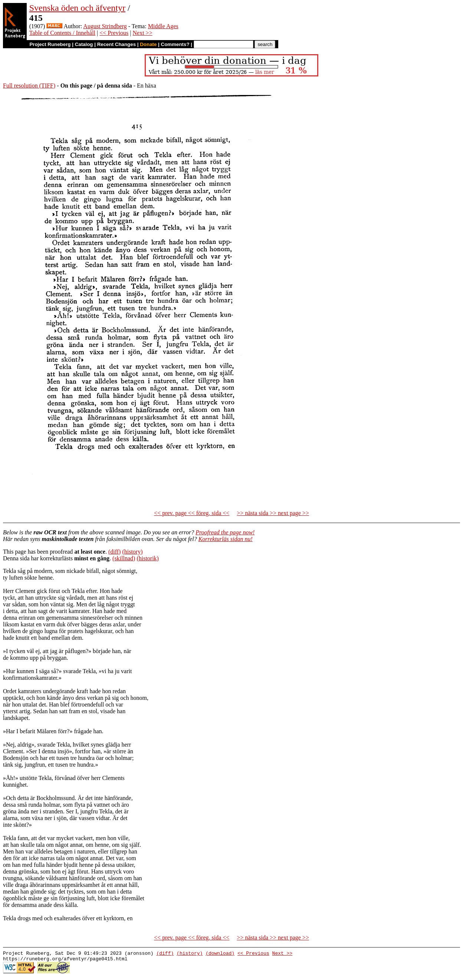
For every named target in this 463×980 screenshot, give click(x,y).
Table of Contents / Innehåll (62, 33)
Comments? (175, 44)
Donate (148, 44)
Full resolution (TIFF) (29, 86)
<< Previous (114, 33)
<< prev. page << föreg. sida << (192, 513)
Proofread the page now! (225, 532)
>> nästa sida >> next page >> (273, 513)
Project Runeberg (50, 44)
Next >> (143, 33)
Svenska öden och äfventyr (77, 8)
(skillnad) (124, 558)
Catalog (84, 44)
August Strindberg (105, 26)
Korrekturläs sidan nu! (226, 539)
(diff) (114, 552)
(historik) (148, 558)
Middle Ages (163, 26)
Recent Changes (116, 44)
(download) (220, 954)
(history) (132, 552)
